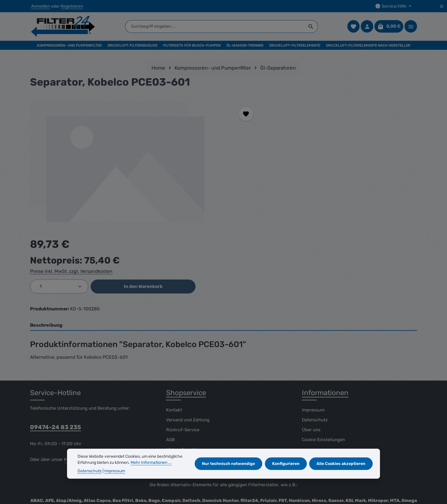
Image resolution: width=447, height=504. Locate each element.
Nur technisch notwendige (229, 464)
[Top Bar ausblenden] (442, 6)
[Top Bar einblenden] (411, 27)
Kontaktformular (81, 371)
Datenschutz (315, 331)
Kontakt (174, 321)
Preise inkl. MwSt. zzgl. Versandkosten (304, 136)
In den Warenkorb (370, 151)
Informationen (325, 304)
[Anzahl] (292, 151)
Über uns (311, 341)
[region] (140, 163)
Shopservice (186, 304)
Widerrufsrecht (181, 361)
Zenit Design (104, 495)
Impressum (313, 321)
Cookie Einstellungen (323, 351)
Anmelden (41, 6)
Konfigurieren (286, 464)
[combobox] (216, 27)
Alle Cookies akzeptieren (341, 464)
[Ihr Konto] (367, 27)
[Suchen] (312, 27)
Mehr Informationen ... (151, 463)
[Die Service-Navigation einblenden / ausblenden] (393, 6)
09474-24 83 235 (56, 339)
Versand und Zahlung (188, 331)
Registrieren (72, 6)
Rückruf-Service (183, 341)
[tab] (223, 237)
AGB (170, 351)
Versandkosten (286, 482)
